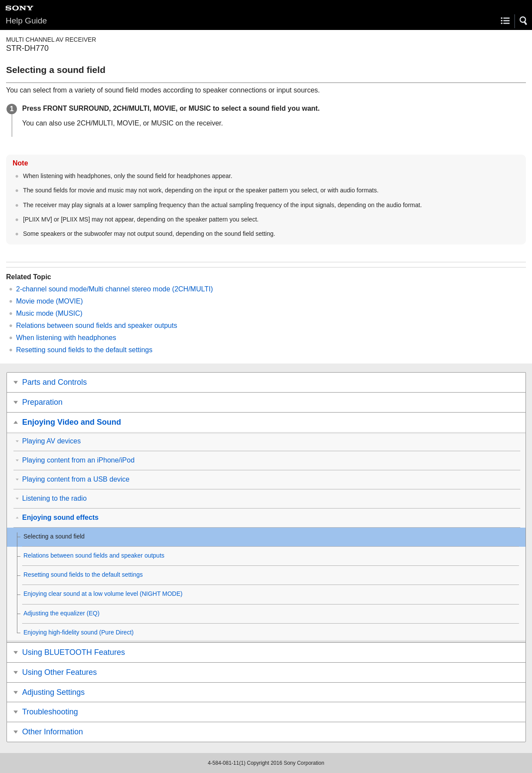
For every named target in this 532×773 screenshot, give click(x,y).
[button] (524, 21)
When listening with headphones (66, 338)
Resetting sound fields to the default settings (84, 350)
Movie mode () (50, 301)
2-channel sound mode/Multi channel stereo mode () (114, 289)
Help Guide (26, 21)
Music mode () (49, 313)
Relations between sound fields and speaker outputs (97, 325)
